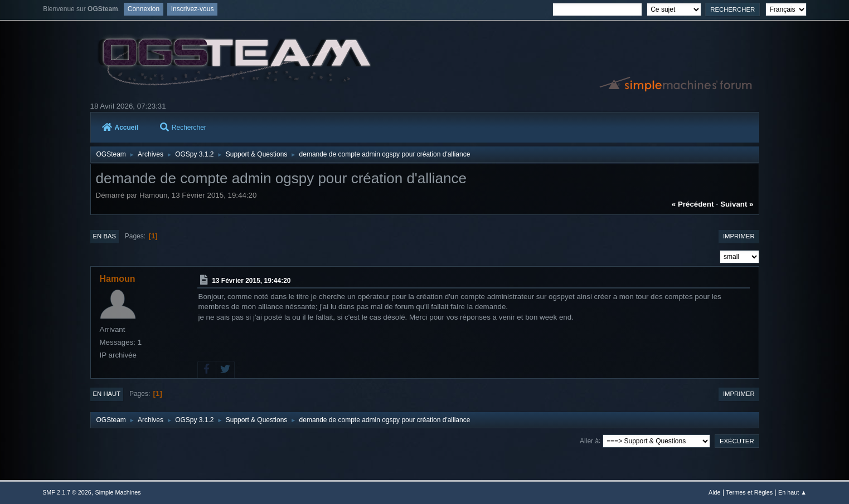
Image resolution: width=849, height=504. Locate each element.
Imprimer (739, 236)
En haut (107, 394)
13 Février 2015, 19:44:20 (251, 281)
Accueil (120, 128)
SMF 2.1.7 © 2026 (67, 492)
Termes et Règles (749, 492)
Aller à (589, 441)
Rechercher (183, 128)
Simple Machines (118, 492)
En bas (105, 236)
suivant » (737, 204)
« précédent (693, 204)
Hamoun (118, 279)
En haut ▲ (792, 492)
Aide (715, 492)
